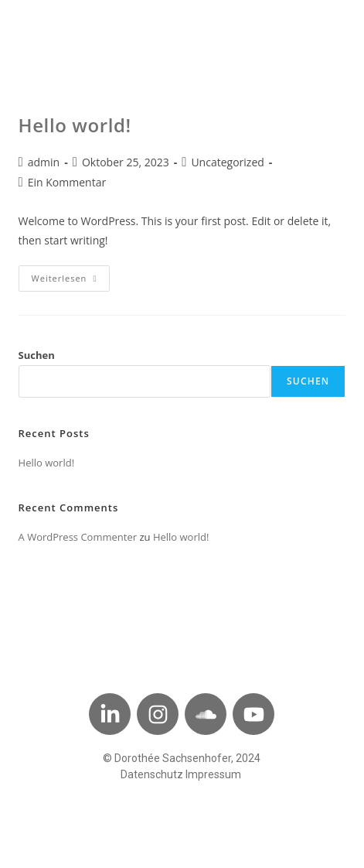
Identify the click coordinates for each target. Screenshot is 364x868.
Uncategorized (227, 162)
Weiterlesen (71, 275)
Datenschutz (152, 774)
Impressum (213, 774)
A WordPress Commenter (78, 537)
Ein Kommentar (67, 182)
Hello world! (75, 125)
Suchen (37, 355)
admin (44, 162)
